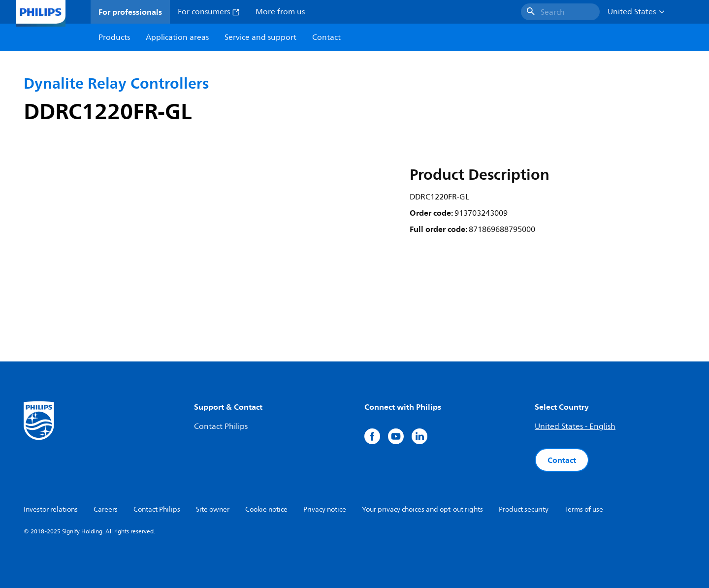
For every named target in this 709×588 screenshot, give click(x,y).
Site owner (213, 509)
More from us (280, 12)
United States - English (575, 426)
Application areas (177, 37)
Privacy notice (325, 509)
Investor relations (51, 509)
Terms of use (584, 509)
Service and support (260, 37)
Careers (106, 509)
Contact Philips (221, 426)
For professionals (130, 12)
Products (114, 37)
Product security (524, 509)
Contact (562, 460)
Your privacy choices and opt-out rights (422, 509)
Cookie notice (266, 509)
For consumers (209, 12)
